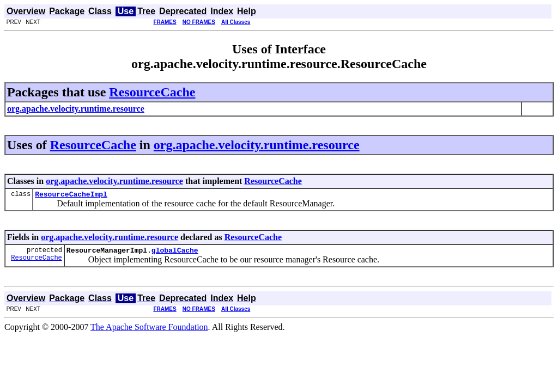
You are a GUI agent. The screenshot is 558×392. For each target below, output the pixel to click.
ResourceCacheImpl (71, 195)
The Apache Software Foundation (149, 330)
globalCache (175, 253)
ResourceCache (152, 92)
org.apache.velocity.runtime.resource (257, 145)
